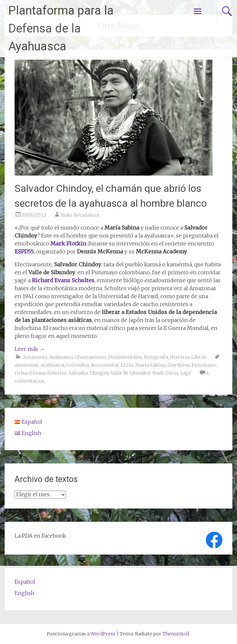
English (25, 593)
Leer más (30, 349)
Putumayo (204, 365)
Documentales (125, 357)
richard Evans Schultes (41, 373)
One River (178, 365)
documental (105, 365)
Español (25, 582)
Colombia (78, 365)
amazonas (27, 365)
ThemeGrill (176, 634)
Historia (180, 357)
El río (127, 365)
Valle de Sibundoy (130, 373)
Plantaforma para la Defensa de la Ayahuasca (61, 28)
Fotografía (156, 357)
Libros (199, 357)
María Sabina (150, 365)
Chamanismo (90, 357)
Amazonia (35, 357)
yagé (186, 373)
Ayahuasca (61, 357)
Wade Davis (165, 373)
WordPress (103, 634)
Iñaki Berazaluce (80, 215)
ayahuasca (52, 365)
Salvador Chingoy (89, 373)
